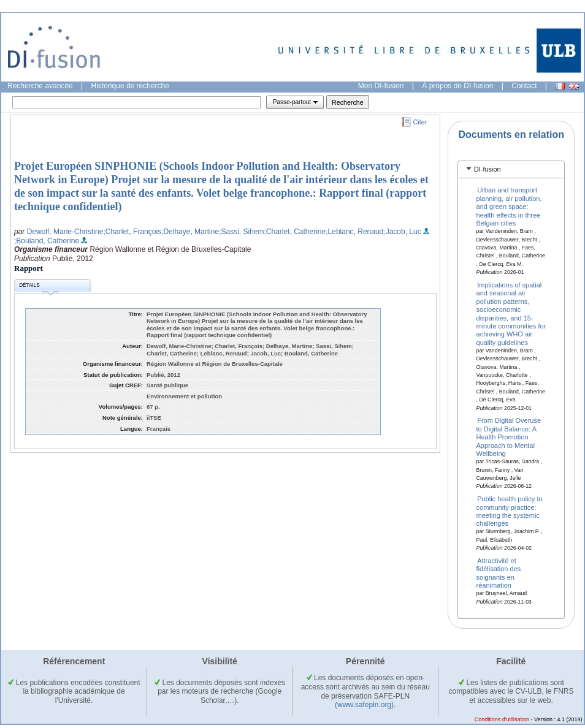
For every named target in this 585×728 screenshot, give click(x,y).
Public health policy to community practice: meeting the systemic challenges (510, 511)
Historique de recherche (130, 86)
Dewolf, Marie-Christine (65, 232)
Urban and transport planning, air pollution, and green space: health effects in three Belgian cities (509, 207)
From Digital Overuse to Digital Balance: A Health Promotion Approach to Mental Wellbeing (509, 437)
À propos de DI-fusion (457, 86)
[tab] (511, 169)
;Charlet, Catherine (295, 232)
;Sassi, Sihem (241, 232)
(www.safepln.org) (364, 705)
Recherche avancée (40, 86)
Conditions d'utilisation (502, 719)
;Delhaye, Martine (190, 232)
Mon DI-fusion (381, 86)
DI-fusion (487, 169)
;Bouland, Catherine (47, 241)
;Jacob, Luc (402, 232)
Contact (524, 86)
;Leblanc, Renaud (354, 232)
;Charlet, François (132, 232)
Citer (420, 122)
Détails (39, 287)
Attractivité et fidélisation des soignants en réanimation (499, 573)
